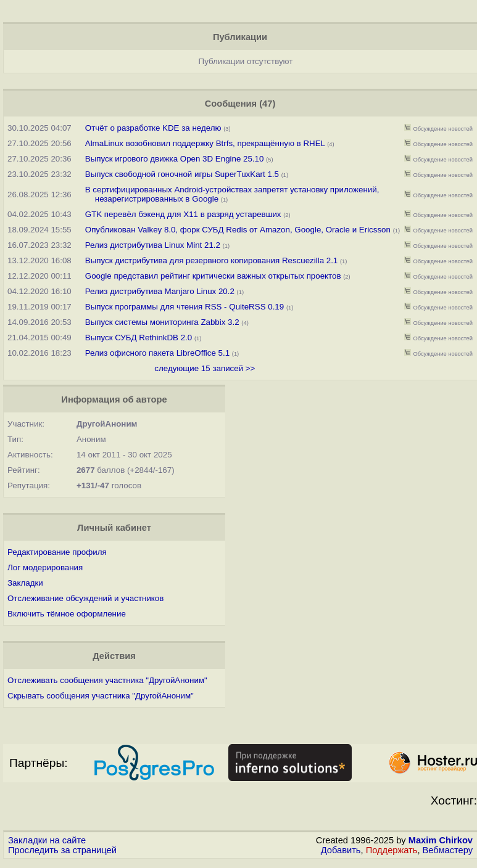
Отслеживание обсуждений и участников (85, 598)
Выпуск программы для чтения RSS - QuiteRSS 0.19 (185, 307)
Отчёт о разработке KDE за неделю (153, 128)
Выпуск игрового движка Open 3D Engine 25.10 (175, 159)
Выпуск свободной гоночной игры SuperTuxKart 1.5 (182, 174)
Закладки (25, 583)
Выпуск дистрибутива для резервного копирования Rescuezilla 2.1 (212, 260)
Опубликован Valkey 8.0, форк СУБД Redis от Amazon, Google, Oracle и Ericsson (238, 230)
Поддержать (392, 850)
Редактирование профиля (57, 552)
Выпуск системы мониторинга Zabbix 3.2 (162, 322)
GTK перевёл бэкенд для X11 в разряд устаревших (183, 214)
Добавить (341, 850)
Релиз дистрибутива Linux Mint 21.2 (153, 245)
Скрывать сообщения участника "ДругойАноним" (101, 696)
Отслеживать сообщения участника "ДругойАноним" (107, 680)
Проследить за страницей (62, 850)
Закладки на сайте (47, 840)
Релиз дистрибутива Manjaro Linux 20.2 (160, 291)
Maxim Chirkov (441, 840)
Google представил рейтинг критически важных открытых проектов (213, 276)
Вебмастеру (448, 850)
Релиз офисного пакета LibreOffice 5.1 (157, 353)
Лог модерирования (45, 567)
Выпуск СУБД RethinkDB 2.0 (139, 338)
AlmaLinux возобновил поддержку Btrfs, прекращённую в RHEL (205, 143)
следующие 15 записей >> (205, 368)
